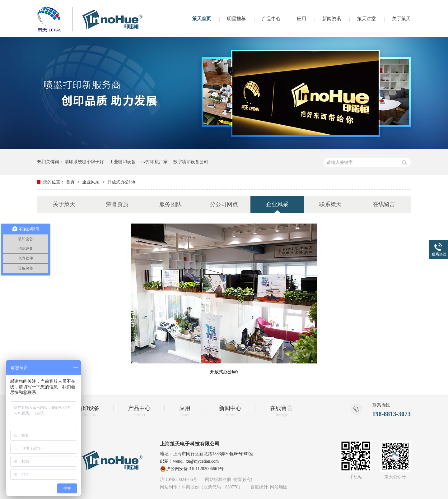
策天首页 (202, 19)
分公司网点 (224, 204)
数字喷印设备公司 (191, 162)
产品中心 (271, 19)
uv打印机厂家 (155, 162)
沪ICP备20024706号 (179, 480)
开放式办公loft (121, 182)
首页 (71, 182)
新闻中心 (230, 411)
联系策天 (330, 204)
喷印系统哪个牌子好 (84, 162)
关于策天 (401, 19)
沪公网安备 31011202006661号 (192, 469)
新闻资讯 (332, 19)
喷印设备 (88, 411)
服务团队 (170, 204)
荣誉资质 (117, 204)
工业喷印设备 (123, 162)
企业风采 (91, 182)
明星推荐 (236, 19)
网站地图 (279, 487)
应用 (301, 19)
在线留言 (384, 204)
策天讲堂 (366, 19)
